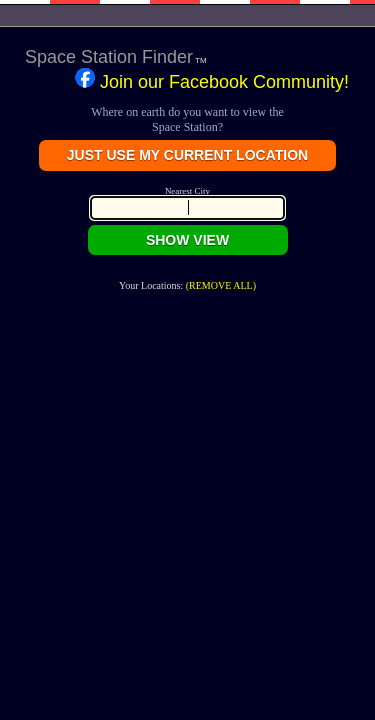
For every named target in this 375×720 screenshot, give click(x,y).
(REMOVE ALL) (221, 285)
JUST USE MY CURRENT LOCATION (187, 155)
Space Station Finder (111, 57)
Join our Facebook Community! (212, 80)
